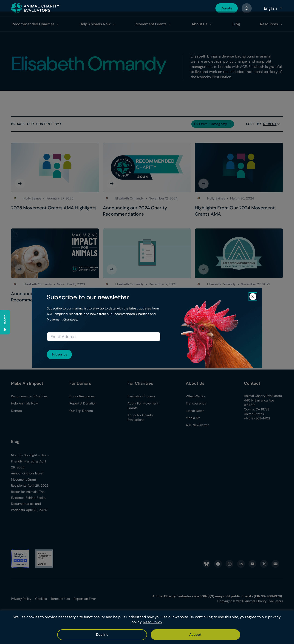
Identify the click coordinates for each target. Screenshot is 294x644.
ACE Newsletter (197, 425)
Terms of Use (60, 599)
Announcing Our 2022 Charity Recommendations (227, 297)
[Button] (247, 8)
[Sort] (270, 124)
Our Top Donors (81, 411)
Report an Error (85, 599)
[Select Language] (273, 8)
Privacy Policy (21, 599)
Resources (269, 24)
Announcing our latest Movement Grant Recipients (27, 479)
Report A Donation (83, 403)
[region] (147, 627)
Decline (161, 634)
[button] (213, 124)
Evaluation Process (141, 396)
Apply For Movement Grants (143, 406)
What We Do (195, 396)
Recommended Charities (32, 24)
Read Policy (153, 622)
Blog (236, 24)
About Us (199, 24)
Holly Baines (32, 198)
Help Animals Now (94, 24)
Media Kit (193, 418)
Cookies (41, 599)
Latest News (195, 411)
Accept (134, 634)
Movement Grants (150, 24)
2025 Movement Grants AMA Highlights (54, 208)
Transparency (196, 403)
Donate (226, 8)
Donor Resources (82, 396)
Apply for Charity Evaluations (140, 417)
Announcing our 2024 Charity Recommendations (135, 211)
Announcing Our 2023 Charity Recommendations (44, 297)
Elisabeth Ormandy (130, 198)
